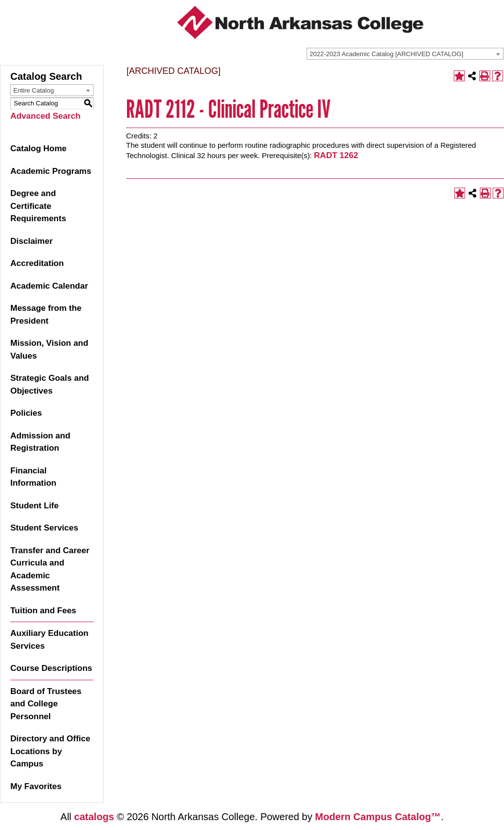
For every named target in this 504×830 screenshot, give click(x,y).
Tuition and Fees (43, 611)
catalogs (94, 817)
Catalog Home (38, 149)
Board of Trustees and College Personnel (46, 704)
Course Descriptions (51, 668)
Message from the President (46, 315)
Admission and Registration (40, 442)
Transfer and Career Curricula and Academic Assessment (50, 569)
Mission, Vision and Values (49, 349)
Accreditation (37, 263)
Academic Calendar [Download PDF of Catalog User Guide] (49, 286)
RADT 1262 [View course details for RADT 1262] (336, 155)
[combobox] (405, 54)
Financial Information (33, 477)
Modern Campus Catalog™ (378, 817)
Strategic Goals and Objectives (50, 384)
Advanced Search (46, 116)
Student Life (34, 506)
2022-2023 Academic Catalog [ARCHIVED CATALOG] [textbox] (386, 54)
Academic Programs (51, 171)
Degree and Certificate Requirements (38, 206)
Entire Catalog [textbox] (33, 90)
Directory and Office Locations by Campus (50, 751)
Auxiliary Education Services (49, 640)
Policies (26, 413)
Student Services (44, 528)
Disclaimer (31, 241)
